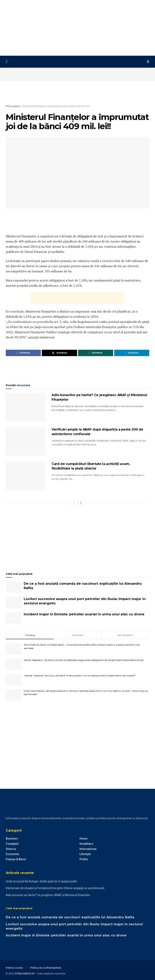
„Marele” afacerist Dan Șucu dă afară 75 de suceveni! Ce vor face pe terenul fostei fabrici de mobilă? (80, 676)
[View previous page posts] (74, 503)
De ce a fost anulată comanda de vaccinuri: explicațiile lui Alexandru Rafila (83, 586)
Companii (12, 844)
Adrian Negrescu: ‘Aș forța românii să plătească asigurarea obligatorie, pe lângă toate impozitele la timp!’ (84, 660)
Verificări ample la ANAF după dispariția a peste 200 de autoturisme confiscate (97, 432)
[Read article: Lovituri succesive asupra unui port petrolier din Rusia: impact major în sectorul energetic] (14, 603)
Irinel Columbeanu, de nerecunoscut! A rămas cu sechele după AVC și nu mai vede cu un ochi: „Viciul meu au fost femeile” (86, 693)
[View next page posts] (81, 503)
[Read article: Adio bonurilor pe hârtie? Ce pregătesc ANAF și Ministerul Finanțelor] (26, 407)
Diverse (11, 849)
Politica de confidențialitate (46, 968)
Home (83, 839)
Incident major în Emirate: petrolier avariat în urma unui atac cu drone (84, 614)
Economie (12, 854)
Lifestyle (85, 854)
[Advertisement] (77, 28)
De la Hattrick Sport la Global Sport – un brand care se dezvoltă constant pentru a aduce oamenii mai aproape (82, 646)
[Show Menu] (7, 62)
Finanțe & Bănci (16, 859)
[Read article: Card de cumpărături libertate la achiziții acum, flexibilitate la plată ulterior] (26, 476)
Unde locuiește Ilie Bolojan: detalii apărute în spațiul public (42, 881)
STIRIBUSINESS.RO (25, 974)
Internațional (88, 849)
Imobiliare (86, 844)
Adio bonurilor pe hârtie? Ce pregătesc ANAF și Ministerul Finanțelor (99, 397)
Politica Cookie (14, 968)
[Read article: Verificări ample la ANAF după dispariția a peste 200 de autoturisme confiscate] (26, 442)
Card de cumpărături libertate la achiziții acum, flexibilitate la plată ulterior (91, 466)
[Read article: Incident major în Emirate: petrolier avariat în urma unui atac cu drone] (14, 618)
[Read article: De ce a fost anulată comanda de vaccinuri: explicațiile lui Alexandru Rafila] (14, 587)
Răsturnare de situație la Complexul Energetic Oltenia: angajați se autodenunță (55, 888)
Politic (84, 859)
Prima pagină (13, 106)
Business (12, 839)
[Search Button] (148, 62)
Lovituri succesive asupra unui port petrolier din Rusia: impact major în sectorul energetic (85, 601)
